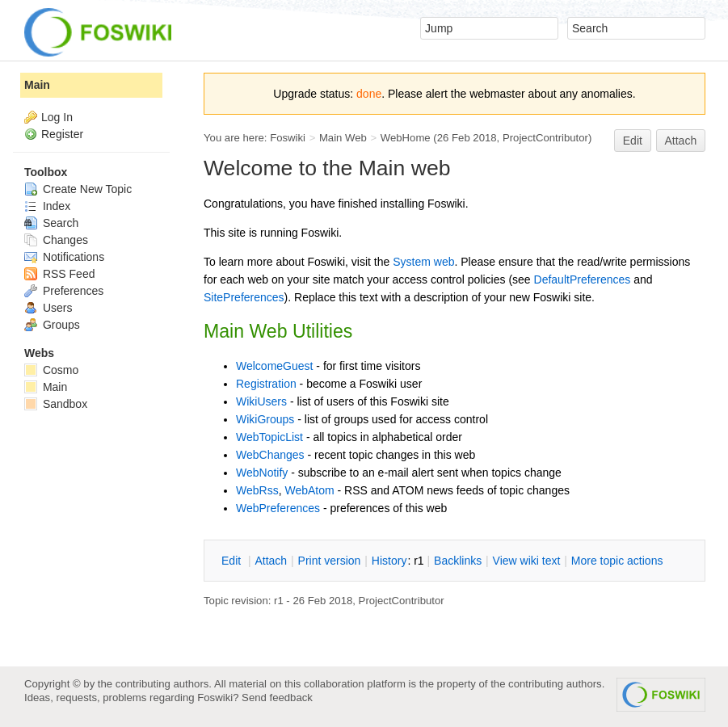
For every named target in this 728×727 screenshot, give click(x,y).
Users (48, 308)
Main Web (343, 138)
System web (423, 262)
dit (233, 561)
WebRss (257, 490)
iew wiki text (527, 561)
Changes (56, 240)
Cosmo (51, 370)
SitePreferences (244, 297)
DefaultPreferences (583, 279)
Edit (633, 141)
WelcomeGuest (274, 366)
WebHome (406, 138)
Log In (57, 117)
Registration (266, 384)
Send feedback (277, 698)
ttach (271, 561)
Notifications (64, 257)
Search (51, 223)
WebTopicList (269, 437)
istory (389, 561)
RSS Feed (59, 274)
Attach (681, 141)
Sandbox (56, 404)
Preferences (64, 291)
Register (62, 134)
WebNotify (262, 473)
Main (37, 85)
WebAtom (309, 490)
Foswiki (288, 138)
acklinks (458, 561)
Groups (52, 325)
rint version (330, 561)
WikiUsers (261, 401)
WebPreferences (278, 508)
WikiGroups (265, 419)
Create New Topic (78, 189)
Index (47, 206)
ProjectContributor (545, 138)
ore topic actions (617, 561)
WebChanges (270, 455)
